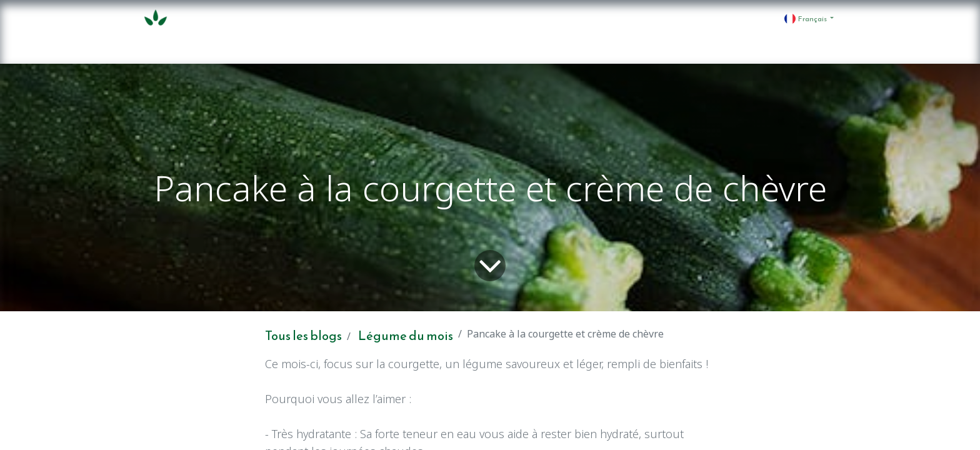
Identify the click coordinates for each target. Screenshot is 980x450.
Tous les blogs (303, 336)
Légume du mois (406, 336)
